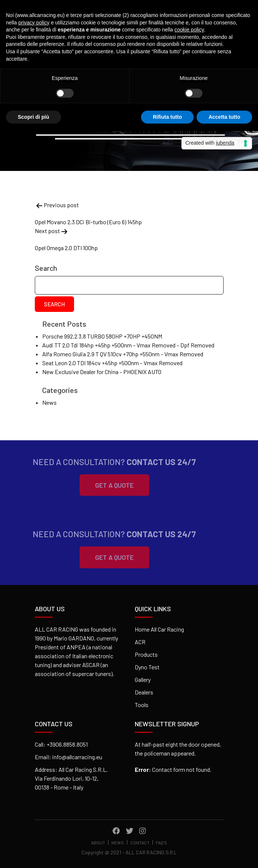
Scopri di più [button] (33, 117)
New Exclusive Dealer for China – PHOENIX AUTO (102, 372)
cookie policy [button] (189, 30)
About (98, 843)
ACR (140, 642)
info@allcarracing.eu (77, 757)
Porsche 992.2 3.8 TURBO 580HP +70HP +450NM (102, 336)
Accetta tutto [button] (224, 117)
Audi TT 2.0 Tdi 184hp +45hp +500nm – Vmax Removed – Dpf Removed (128, 345)
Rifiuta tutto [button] (167, 117)
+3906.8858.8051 (67, 744)
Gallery (143, 679)
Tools (142, 705)
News (49, 402)
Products (146, 654)
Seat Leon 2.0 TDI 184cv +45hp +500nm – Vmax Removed (112, 363)
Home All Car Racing (159, 629)
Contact (140, 843)
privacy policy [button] (34, 23)
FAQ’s (161, 843)
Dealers (144, 692)
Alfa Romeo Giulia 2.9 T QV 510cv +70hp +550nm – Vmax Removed (123, 354)
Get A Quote (105, 485)
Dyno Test (147, 667)
